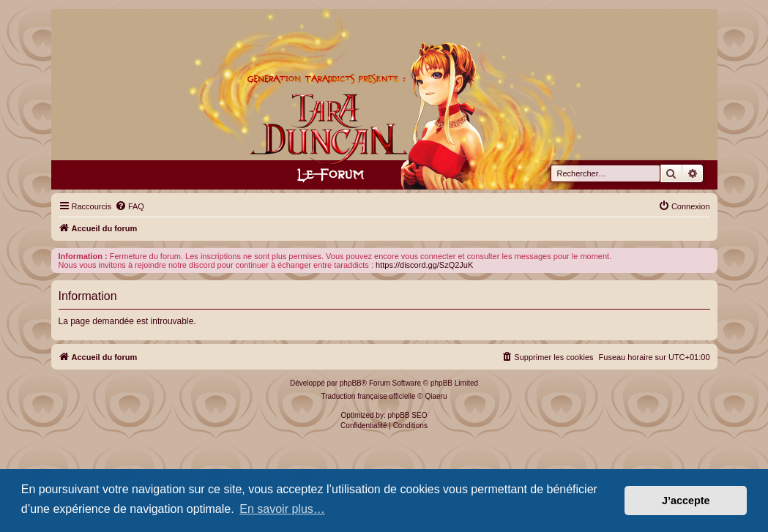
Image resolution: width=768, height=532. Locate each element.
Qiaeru (436, 396)
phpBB (351, 383)
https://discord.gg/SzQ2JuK (424, 265)
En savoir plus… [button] (282, 509)
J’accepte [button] (686, 501)
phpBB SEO (408, 415)
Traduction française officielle (369, 396)
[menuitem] (130, 206)
